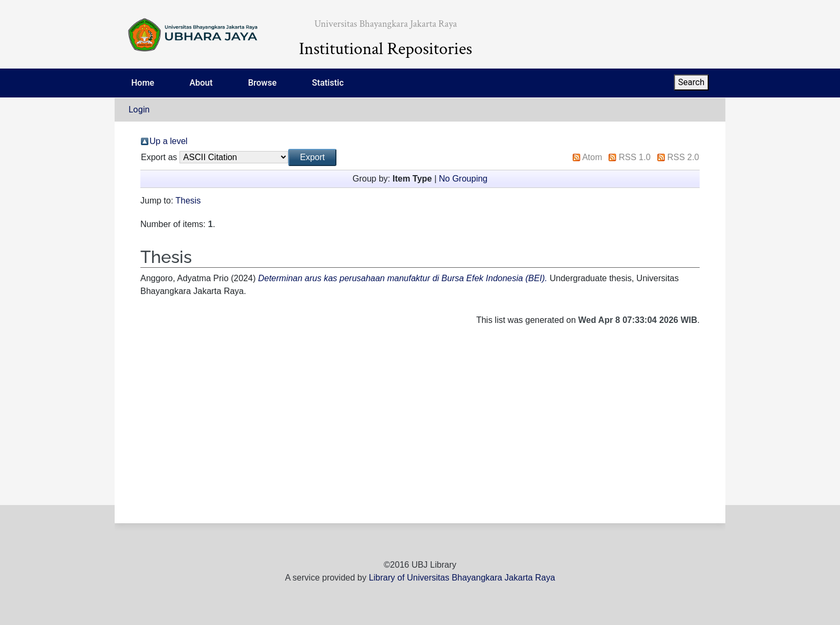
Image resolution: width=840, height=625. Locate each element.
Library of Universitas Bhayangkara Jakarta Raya (462, 578)
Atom (592, 157)
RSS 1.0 (635, 157)
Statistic (328, 83)
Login (139, 110)
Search (691, 82)
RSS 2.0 (683, 157)
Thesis (188, 201)
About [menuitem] (201, 83)
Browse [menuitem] (262, 83)
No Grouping (463, 179)
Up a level (168, 141)
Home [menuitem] (143, 83)
